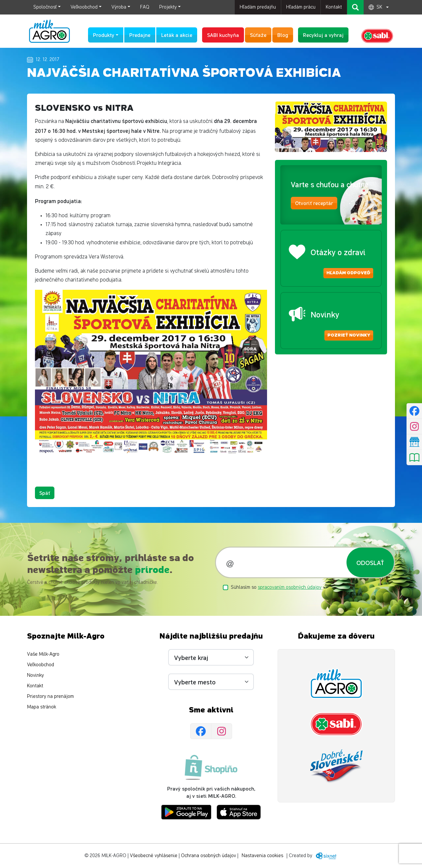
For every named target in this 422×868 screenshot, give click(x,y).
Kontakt (334, 7)
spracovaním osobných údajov (290, 587)
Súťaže (258, 35)
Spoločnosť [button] (45, 7)
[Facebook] (201, 731)
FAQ (145, 7)
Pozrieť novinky (349, 335)
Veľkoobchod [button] (84, 7)
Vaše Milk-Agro (43, 654)
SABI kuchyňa (223, 35)
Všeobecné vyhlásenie (154, 856)
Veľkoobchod (41, 665)
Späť (45, 493)
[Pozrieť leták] (414, 457)
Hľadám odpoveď (348, 273)
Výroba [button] (119, 7)
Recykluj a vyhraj (323, 35)
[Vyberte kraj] (211, 657)
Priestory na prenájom (50, 696)
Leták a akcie (177, 35)
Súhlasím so (276, 587)
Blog (283, 35)
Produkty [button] (104, 35)
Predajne (140, 35)
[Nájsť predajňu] (414, 442)
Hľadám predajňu (258, 7)
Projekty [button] (168, 7)
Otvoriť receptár (314, 203)
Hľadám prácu (301, 7)
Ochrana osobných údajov (209, 856)
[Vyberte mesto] (211, 682)
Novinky (35, 675)
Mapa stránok (42, 707)
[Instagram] (222, 731)
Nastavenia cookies (262, 856)
